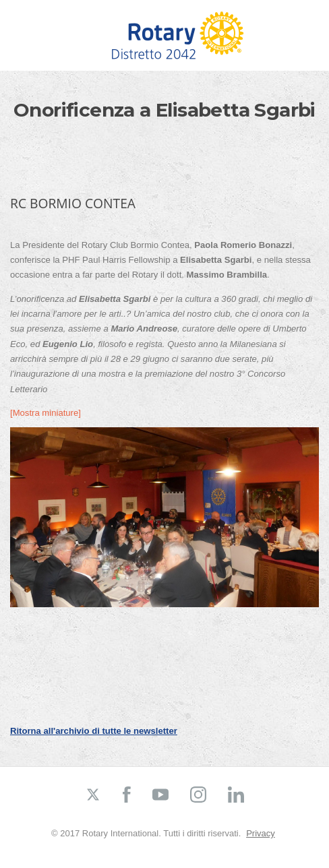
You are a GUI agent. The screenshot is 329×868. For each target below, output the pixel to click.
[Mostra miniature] (46, 413)
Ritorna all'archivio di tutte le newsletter (94, 731)
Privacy (261, 833)
